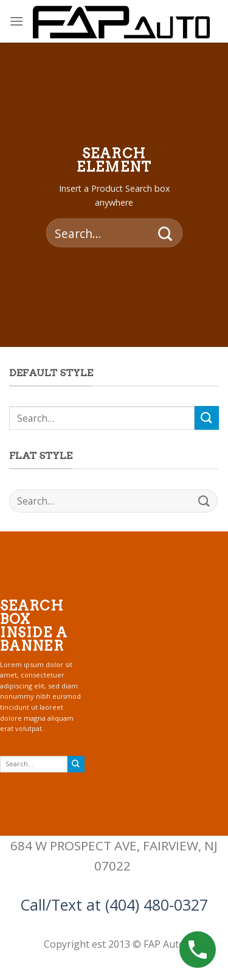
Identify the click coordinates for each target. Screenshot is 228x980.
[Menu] (16, 21)
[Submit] (165, 233)
